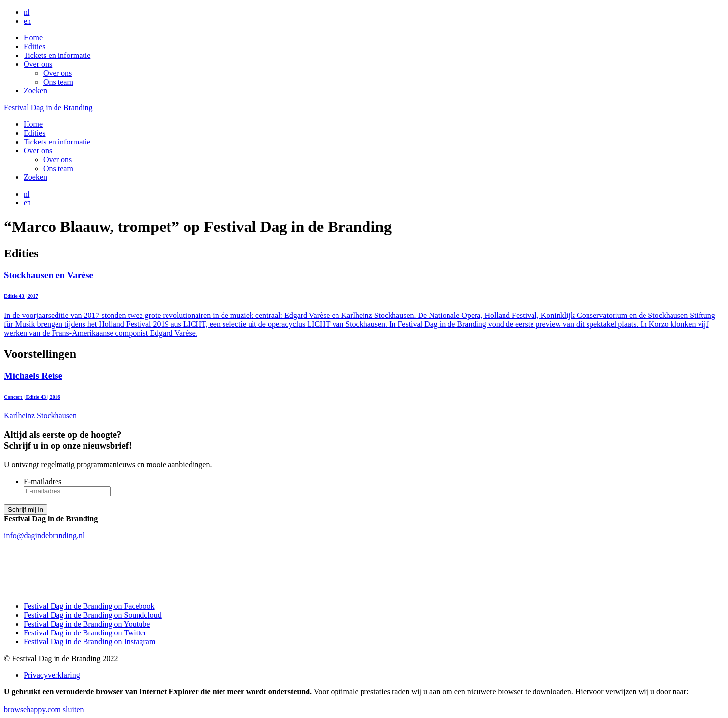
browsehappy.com (32, 709)
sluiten (73, 709)
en (27, 21)
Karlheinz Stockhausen (364, 395)
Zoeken (35, 91)
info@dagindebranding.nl (44, 535)
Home (33, 38)
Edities (34, 46)
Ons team (58, 82)
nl (27, 12)
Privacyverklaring (52, 675)
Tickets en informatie (57, 55)
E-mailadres (42, 481)
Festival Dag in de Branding (48, 107)
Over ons (38, 64)
